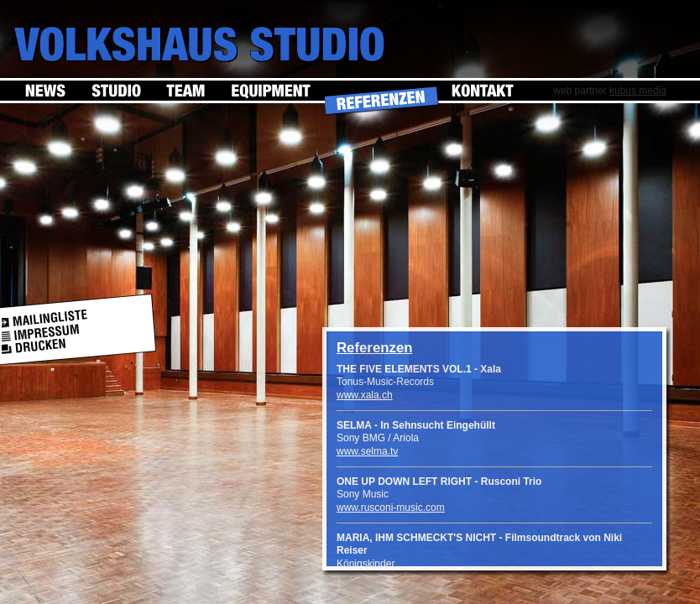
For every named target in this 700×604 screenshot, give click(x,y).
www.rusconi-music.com (391, 508)
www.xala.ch (365, 395)
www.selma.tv (367, 451)
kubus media (638, 91)
